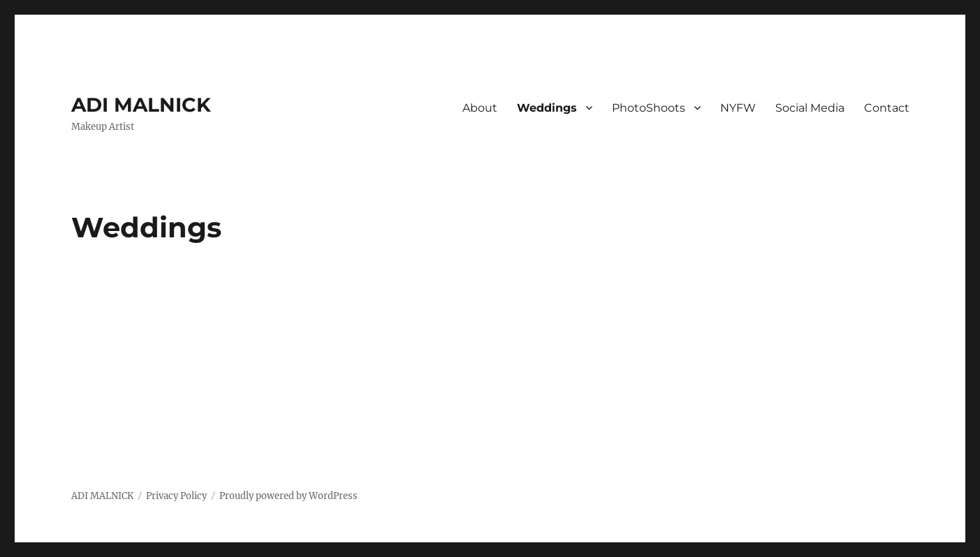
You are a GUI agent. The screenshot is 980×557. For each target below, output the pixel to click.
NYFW (738, 108)
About (480, 108)
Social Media (810, 108)
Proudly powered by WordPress (288, 496)
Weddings (547, 108)
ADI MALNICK (141, 105)
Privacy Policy (176, 496)
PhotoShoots (649, 108)
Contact (887, 108)
